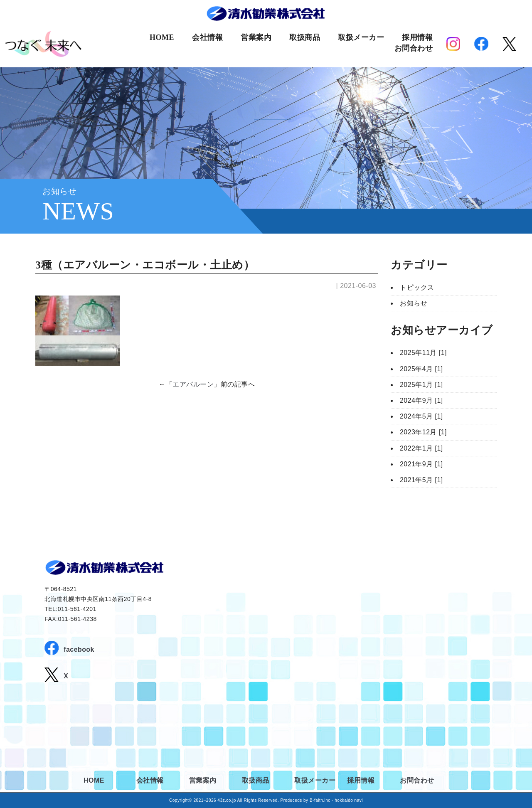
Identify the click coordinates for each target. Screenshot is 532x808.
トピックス (417, 287)
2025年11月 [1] (424, 353)
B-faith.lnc (320, 800)
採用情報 (417, 37)
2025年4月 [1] (421, 369)
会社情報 (207, 37)
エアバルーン (193, 384)
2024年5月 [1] (421, 416)
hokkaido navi (349, 800)
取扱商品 (305, 37)
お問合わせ (414, 48)
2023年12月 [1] (424, 432)
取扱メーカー (361, 37)
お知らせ (414, 303)
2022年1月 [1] (421, 448)
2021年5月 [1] (421, 480)
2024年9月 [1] (421, 400)
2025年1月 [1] (421, 385)
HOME (162, 37)
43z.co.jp (227, 800)
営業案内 (256, 37)
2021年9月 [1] (421, 464)
